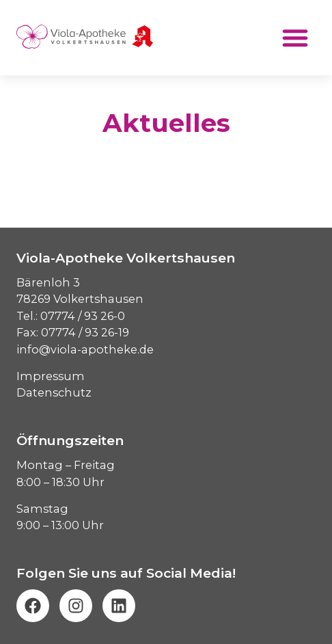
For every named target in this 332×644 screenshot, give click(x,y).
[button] (295, 38)
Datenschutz (54, 392)
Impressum (51, 376)
